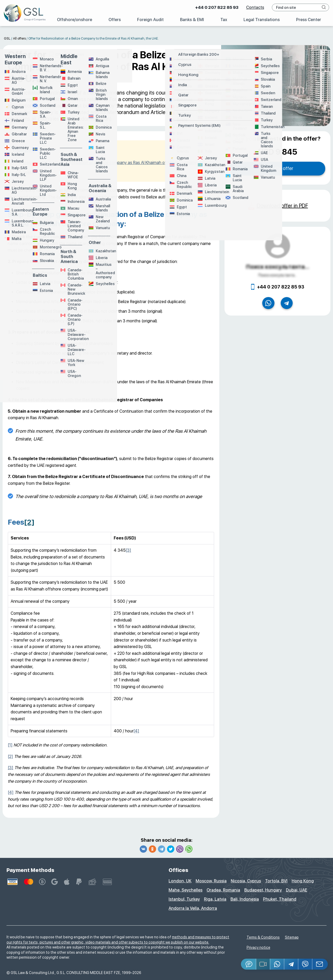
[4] (136, 731)
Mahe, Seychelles (185, 890)
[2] (34, 172)
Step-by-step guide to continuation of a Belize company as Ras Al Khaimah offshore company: (110, 163)
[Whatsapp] (277, 964)
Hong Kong (303, 881)
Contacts (255, 7)
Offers (115, 20)
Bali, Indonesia (245, 899)
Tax (224, 20)
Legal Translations (262, 20)
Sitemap (292, 937)
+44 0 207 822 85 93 (217, 7)
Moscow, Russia (211, 881)
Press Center (309, 20)
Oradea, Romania (223, 890)
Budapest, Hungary (263, 890)
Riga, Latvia (215, 899)
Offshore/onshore (75, 20)
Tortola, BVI (276, 881)
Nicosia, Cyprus (246, 881)
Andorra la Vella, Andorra (193, 908)
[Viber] (305, 964)
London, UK (180, 881)
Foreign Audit (150, 20)
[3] (128, 550)
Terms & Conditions (263, 937)
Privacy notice (258, 947)
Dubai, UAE (297, 890)
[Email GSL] (320, 964)
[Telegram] (291, 964)
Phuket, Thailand (280, 899)
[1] (64, 372)
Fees (27, 172)
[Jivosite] (249, 964)
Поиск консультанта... (278, 267)
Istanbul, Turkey (184, 899)
